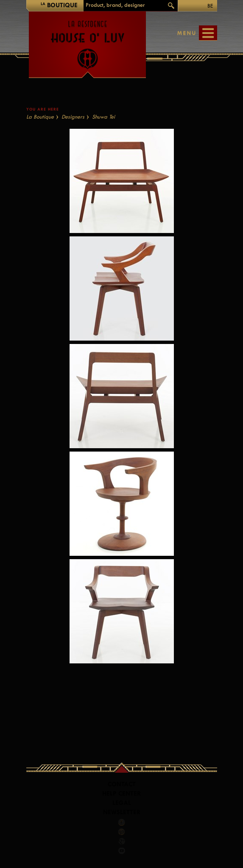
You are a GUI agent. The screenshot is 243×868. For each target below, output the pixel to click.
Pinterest (122, 832)
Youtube (122, 851)
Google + (122, 841)
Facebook (122, 822)
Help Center (121, 794)
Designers (73, 117)
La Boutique (40, 117)
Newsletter (122, 812)
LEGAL (122, 803)
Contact (122, 784)
